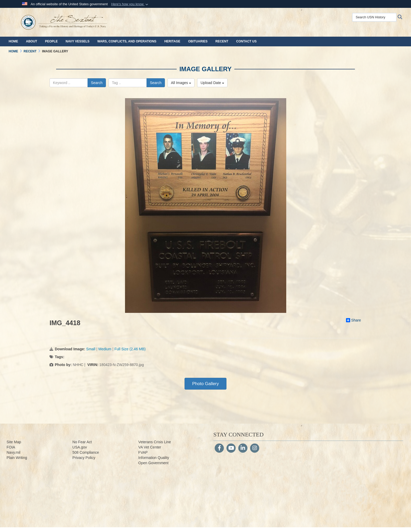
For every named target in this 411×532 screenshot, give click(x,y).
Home (13, 41)
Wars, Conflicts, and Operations (127, 41)
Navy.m (13, 452)
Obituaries (198, 41)
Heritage (172, 41)
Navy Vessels (77, 41)
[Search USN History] (374, 17)
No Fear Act (82, 442)
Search (97, 83)
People (52, 41)
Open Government (153, 463)
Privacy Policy (84, 458)
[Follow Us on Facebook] (219, 448)
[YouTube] (231, 448)
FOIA (11, 447)
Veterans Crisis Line (155, 442)
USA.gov (80, 447)
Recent (222, 41)
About (32, 41)
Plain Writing (17, 458)
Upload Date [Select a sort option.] (212, 83)
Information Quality (154, 458)
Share (353, 320)
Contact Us (246, 41)
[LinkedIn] (243, 448)
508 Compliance (86, 452)
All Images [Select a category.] (181, 83)
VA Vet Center (150, 447)
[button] (130, 4)
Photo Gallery (206, 384)
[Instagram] (255, 448)
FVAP (143, 452)
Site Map (14, 442)
